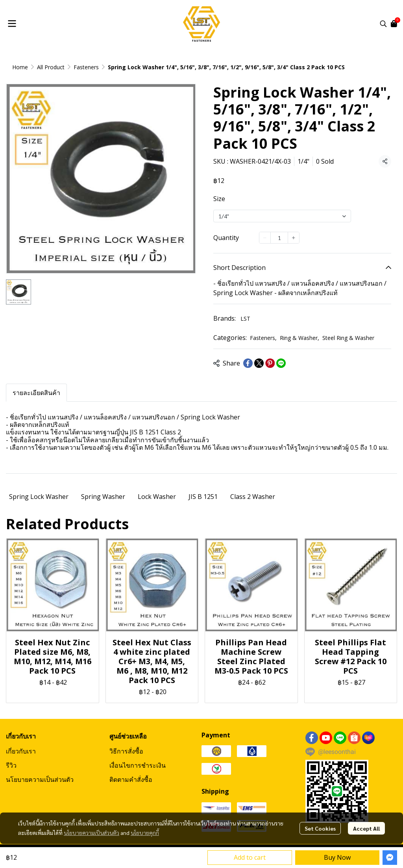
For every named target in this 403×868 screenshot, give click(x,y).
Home (20, 67)
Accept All (366, 828)
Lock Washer (157, 497)
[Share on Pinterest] (270, 363)
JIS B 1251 (203, 497)
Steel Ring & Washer (348, 338)
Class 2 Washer (253, 497)
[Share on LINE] (281, 363)
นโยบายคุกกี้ (145, 833)
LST (245, 319)
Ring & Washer (299, 338)
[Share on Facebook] (248, 363)
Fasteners (86, 67)
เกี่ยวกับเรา (21, 751)
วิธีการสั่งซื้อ (126, 751)
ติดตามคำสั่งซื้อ (131, 779)
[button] (383, 24)
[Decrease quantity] (265, 238)
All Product (51, 67)
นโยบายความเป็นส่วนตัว (92, 833)
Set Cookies (320, 828)
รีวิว (11, 765)
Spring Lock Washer (39, 497)
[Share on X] (259, 363)
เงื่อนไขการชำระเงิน (138, 765)
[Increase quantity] (294, 238)
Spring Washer (103, 497)
